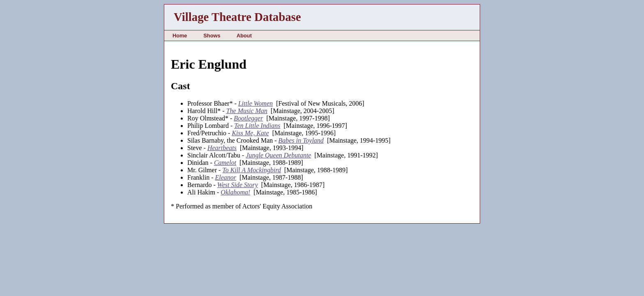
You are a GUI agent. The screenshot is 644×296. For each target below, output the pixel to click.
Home (180, 36)
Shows (212, 36)
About (244, 36)
